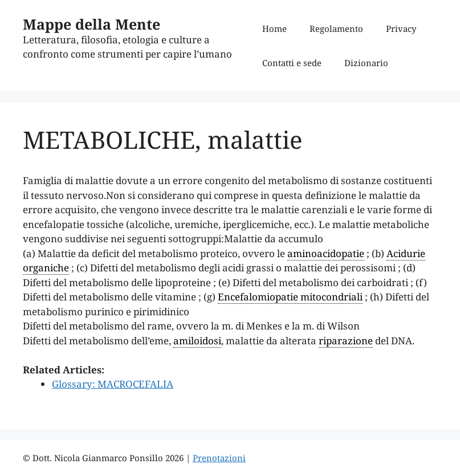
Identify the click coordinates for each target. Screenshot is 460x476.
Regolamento (336, 29)
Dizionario (366, 63)
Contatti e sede (292, 63)
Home (274, 29)
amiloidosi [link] (197, 341)
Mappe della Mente (91, 24)
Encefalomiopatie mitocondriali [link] (290, 297)
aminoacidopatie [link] (326, 253)
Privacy (401, 29)
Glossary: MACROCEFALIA (113, 384)
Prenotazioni (219, 458)
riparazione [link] (346, 341)
